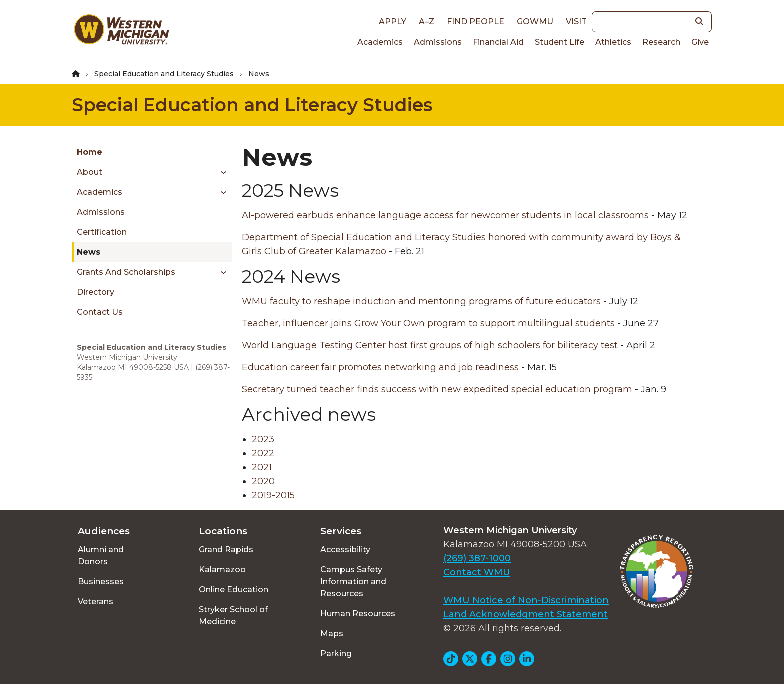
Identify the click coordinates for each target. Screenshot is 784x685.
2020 (263, 481)
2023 (263, 439)
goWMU (535, 22)
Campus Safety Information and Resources (353, 582)
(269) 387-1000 (477, 558)
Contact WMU (477, 572)
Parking (336, 654)
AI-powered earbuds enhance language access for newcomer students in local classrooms (445, 215)
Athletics (613, 42)
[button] (700, 22)
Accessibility (345, 550)
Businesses (101, 582)
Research (661, 42)
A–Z (427, 22)
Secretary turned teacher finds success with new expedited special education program (437, 389)
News (89, 252)
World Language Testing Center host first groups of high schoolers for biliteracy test (430, 345)
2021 (262, 467)
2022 (263, 453)
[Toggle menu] (220, 172)
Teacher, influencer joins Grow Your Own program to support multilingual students (428, 323)
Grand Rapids (226, 550)
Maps (332, 634)
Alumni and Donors (101, 556)
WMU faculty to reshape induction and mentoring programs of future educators (421, 301)
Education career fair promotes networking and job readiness (380, 367)
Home (90, 152)
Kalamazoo (222, 570)
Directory (96, 292)
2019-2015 (273, 495)
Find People (476, 22)
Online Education (234, 590)
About (90, 172)
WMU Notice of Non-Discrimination (526, 600)
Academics (380, 42)
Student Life (560, 42)
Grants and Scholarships (126, 272)
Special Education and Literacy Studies (164, 74)
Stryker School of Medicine (233, 616)
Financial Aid (498, 42)
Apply (393, 22)
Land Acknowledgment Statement (526, 614)
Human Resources (358, 614)
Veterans (96, 602)
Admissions (438, 42)
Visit (576, 22)
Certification (102, 232)
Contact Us (100, 312)
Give (700, 42)
